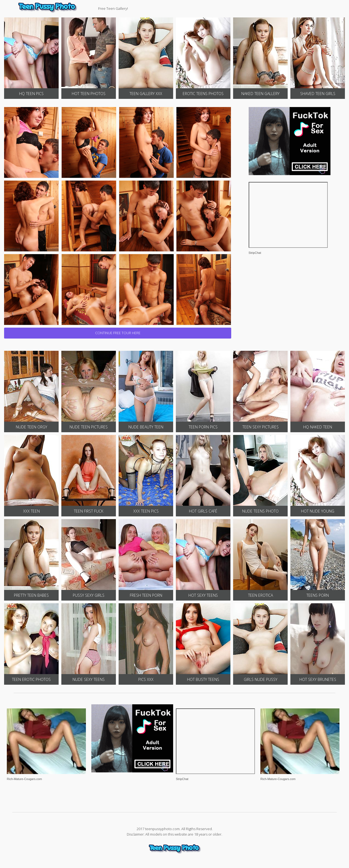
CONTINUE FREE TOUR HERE (118, 333)
